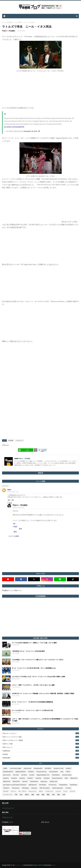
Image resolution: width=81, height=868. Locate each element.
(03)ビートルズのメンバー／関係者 (41, 740)
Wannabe (34, 788)
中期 (16, 795)
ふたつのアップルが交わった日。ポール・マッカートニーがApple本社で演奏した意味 (38, 677)
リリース (72, 791)
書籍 (43, 795)
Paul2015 (22, 778)
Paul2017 (30, 778)
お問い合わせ (45, 822)
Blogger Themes (37, 865)
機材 (48, 795)
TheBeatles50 (63, 785)
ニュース (58, 791)
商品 (21, 795)
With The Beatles (45, 788)
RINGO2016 (7, 781)
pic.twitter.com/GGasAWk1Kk (14, 127)
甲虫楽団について (8, 822)
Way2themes (19, 865)
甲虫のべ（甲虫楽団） (9, 31)
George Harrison (41, 772)
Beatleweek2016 (8, 772)
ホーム (4, 22)
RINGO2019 (16, 781)
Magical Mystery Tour (43, 775)
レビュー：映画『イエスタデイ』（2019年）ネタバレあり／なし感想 (33, 685)
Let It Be (32, 775)
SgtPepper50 (33, 785)
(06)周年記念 (41, 751)
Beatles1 (69, 768)
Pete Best (47, 778)
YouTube (68, 788)
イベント (13, 791)
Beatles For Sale (59, 768)
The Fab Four (53, 785)
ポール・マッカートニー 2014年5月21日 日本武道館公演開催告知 (32, 702)
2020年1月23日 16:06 (13, 492)
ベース (65, 791)
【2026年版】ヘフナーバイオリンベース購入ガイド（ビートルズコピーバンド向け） (38, 660)
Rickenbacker (34, 781)
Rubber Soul (54, 781)
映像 (38, 795)
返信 (9, 500)
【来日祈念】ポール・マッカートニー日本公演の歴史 (28, 651)
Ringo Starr (44, 781)
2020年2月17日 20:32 (18, 507)
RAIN (66, 778)
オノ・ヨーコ (22, 791)
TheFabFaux (73, 785)
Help (62, 772)
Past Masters (56, 775)
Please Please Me (57, 778)
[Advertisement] (18, 849)
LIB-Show (24, 775)
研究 (53, 795)
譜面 (59, 795)
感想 (33, 795)
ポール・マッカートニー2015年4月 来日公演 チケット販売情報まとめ (34, 668)
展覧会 (27, 795)
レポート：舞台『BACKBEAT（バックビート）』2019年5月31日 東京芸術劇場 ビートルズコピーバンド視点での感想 (45, 720)
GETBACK (31, 772)
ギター (41, 791)
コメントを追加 (14, 536)
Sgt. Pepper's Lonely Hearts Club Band (15, 785)
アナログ (6, 791)
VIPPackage (25, 788)
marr (9, 489)
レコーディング (8, 795)
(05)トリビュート (41, 747)
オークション (33, 791)
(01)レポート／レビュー (41, 733)
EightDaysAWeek (21, 772)
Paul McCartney (67, 775)
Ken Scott (16, 775)
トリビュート (20, 440)
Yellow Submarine (58, 788)
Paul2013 (6, 778)
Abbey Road (27, 768)
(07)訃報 (9, 22)
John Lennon (7, 775)
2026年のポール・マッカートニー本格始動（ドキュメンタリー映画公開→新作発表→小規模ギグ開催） (43, 693)
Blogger (54, 865)
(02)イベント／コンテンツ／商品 (41, 737)
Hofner (68, 772)
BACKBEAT (48, 768)
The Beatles (43, 785)
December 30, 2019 (31, 131)
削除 (13, 500)
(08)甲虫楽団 (41, 758)
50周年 (5, 768)
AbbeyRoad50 (38, 768)
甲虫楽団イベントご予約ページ (12, 590)
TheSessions (16, 788)
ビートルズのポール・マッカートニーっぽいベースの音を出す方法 (32, 710)
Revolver (25, 781)
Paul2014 (14, 778)
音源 (64, 795)
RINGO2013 (74, 778)
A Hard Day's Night (15, 768)
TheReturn (6, 788)
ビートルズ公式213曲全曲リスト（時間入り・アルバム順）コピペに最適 (34, 643)
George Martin (53, 772)
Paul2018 (38, 778)
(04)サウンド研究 (41, 744)
